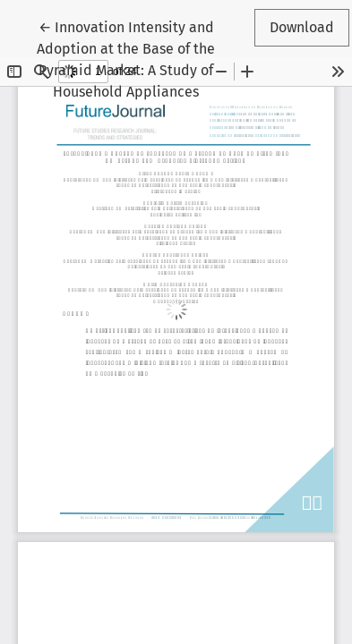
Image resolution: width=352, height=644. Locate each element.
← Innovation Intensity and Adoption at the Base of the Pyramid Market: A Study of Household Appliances (126, 58)
